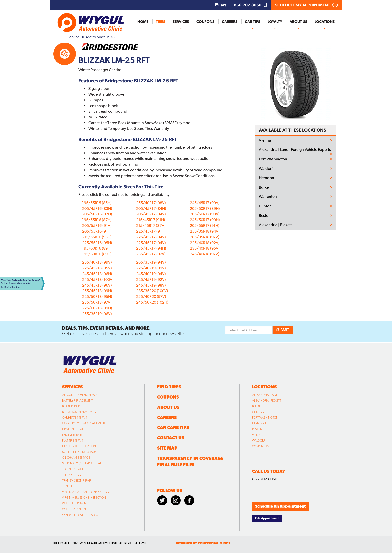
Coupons (205, 22)
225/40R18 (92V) (205, 243)
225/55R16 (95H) (97, 243)
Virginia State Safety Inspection (86, 492)
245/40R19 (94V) (151, 274)
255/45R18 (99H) (97, 291)
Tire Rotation (72, 475)
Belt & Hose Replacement (80, 412)
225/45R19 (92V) (151, 280)
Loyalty (275, 22)
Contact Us (171, 438)
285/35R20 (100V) (152, 291)
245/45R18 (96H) (97, 274)
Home (143, 22)
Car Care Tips (173, 428)
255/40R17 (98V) (151, 203)
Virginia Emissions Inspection (84, 498)
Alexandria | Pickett (275, 225)
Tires (161, 22)
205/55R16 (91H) (97, 225)
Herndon (267, 178)
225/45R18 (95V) (97, 268)
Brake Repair (71, 406)
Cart (220, 5)
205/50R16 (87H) (97, 214)
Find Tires (169, 387)
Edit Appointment (267, 518)
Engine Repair (72, 435)
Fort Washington (273, 159)
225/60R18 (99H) (97, 308)
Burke (264, 187)
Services (181, 22)
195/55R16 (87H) (97, 220)
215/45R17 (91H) (151, 220)
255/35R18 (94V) (205, 231)
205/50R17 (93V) (205, 214)
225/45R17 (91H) (151, 231)
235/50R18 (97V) (97, 302)
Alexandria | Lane (265, 395)
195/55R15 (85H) (97, 203)
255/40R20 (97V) (151, 297)
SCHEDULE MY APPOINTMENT (307, 5)
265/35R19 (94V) (151, 262)
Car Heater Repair (75, 418)
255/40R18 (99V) (97, 262)
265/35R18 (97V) (205, 237)
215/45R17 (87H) (151, 225)
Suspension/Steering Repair (82, 463)
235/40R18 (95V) (205, 248)
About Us (298, 22)
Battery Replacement (78, 401)
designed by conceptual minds (203, 543)
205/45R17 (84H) (151, 208)
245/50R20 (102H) (152, 302)
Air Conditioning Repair (80, 395)
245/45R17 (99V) (205, 203)
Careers (230, 22)
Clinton (265, 206)
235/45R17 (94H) (151, 248)
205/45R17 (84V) (151, 214)
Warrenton (268, 197)
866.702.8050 (251, 5)
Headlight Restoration (79, 446)
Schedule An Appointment (280, 506)
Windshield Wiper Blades (80, 515)
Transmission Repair (77, 481)
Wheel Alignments (76, 503)
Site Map (167, 448)
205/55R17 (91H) (205, 225)
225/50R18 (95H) (97, 297)
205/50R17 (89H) (205, 208)
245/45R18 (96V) (97, 285)
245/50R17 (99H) (205, 220)
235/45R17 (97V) (151, 254)
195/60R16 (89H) (97, 248)
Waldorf (266, 169)
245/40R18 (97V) (205, 254)
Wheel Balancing (75, 509)
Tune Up (68, 486)
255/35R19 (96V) (97, 314)
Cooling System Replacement (84, 423)
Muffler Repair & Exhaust (80, 452)
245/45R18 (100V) (98, 280)
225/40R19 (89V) (151, 268)
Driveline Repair (73, 429)
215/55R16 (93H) (97, 237)
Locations (325, 22)
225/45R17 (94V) (151, 237)
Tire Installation (74, 469)
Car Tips (253, 22)
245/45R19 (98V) (151, 285)
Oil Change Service (76, 458)
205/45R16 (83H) (97, 208)
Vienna (265, 140)
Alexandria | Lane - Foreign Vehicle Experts (295, 150)
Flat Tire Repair (73, 441)
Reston (265, 216)
